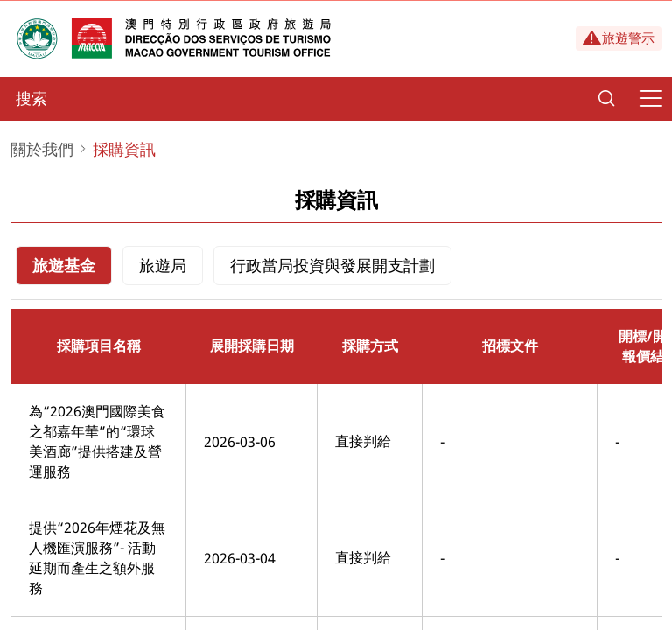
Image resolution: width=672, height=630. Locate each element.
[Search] (606, 99)
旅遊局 (163, 265)
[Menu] (650, 99)
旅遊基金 (64, 265)
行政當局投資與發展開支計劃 (332, 265)
